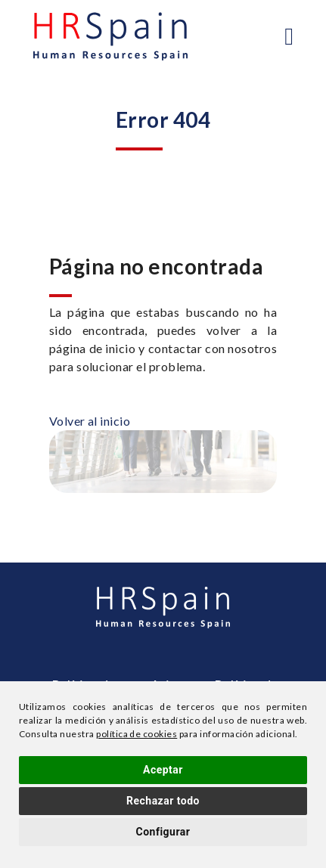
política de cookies (137, 734)
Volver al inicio (90, 421)
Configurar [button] (163, 832)
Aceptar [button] (163, 770)
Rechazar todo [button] (163, 801)
